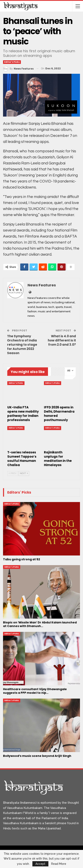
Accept (40, 864)
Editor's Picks (12, 62)
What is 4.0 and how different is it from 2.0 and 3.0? (62, 340)
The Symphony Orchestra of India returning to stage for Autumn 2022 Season (22, 345)
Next (24, 473)
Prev (13, 473)
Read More (59, 864)
